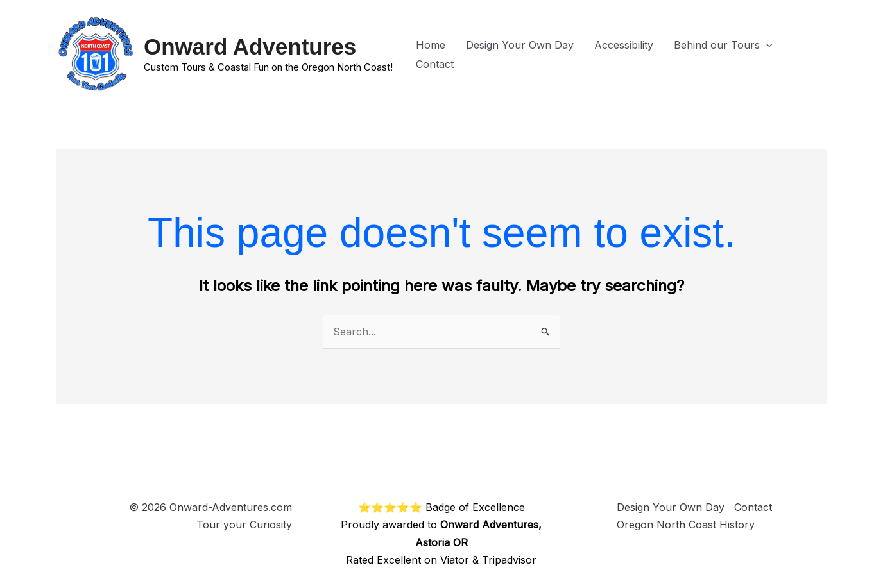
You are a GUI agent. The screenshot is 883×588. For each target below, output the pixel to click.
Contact (435, 64)
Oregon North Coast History (686, 525)
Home (431, 45)
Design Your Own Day (520, 45)
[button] (766, 45)
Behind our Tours (723, 45)
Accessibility (624, 45)
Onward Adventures (250, 46)
